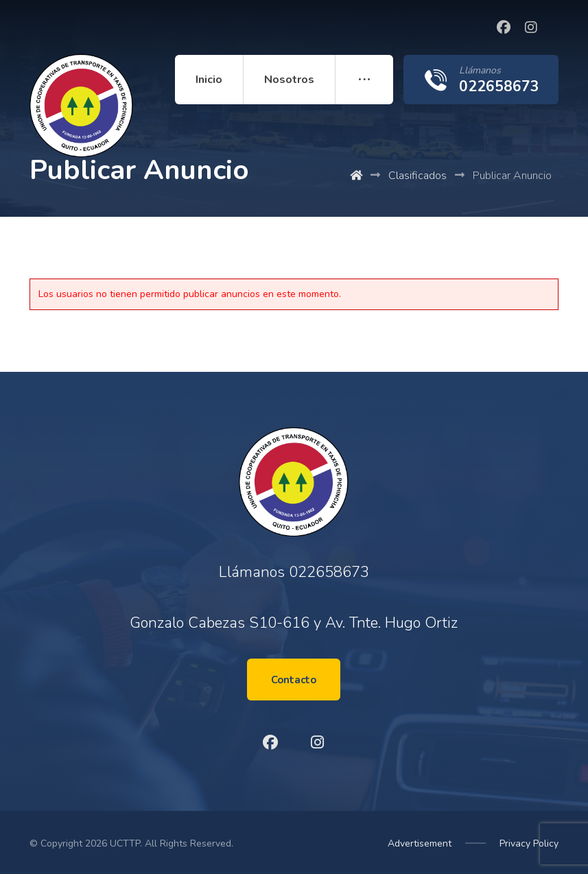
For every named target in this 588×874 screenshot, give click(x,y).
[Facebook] (504, 27)
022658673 (329, 572)
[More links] (364, 80)
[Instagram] (531, 27)
